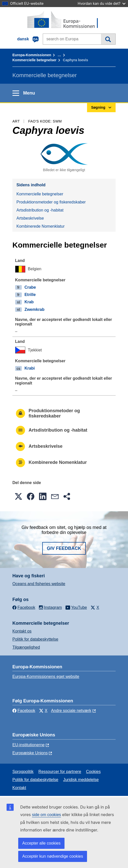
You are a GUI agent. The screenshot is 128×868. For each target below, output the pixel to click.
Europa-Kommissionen (32, 55)
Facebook (24, 711)
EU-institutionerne (28, 745)
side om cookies (46, 815)
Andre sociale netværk (71, 711)
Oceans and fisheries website (39, 584)
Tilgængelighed (26, 647)
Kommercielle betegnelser (34, 60)
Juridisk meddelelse (81, 780)
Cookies (93, 772)
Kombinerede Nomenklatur (40, 226)
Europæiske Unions (30, 753)
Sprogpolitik (23, 772)
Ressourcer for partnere (60, 772)
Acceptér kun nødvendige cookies (53, 856)
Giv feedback (64, 548)
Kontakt (19, 788)
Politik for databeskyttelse (35, 639)
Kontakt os (22, 631)
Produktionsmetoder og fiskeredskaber (51, 202)
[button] (18, 496)
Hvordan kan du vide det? (102, 3)
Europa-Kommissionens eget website (46, 677)
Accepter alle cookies (41, 843)
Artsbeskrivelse (30, 218)
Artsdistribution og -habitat (40, 210)
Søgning (108, 39)
